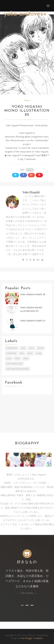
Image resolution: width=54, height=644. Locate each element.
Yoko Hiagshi (31, 192)
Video (17, 358)
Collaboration (12, 348)
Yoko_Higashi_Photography (18, 369)
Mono (27, 100)
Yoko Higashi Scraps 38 (33, 294)
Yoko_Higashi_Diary (14, 364)
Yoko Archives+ (25, 14)
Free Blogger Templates (32, 638)
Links (22, 353)
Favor (31, 348)
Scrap (9, 358)
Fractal (40, 348)
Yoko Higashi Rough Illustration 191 (31, 309)
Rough (39, 353)
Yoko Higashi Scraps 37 (33, 321)
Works (26, 358)
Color (23, 348)
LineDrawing (11, 353)
